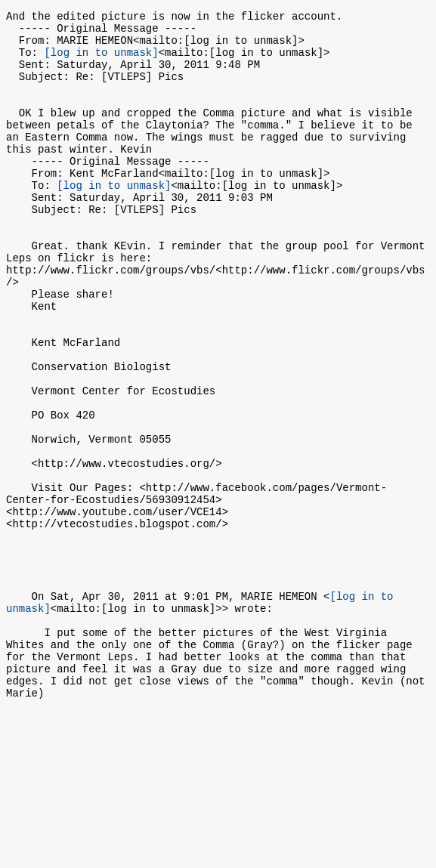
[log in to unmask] (101, 61)
